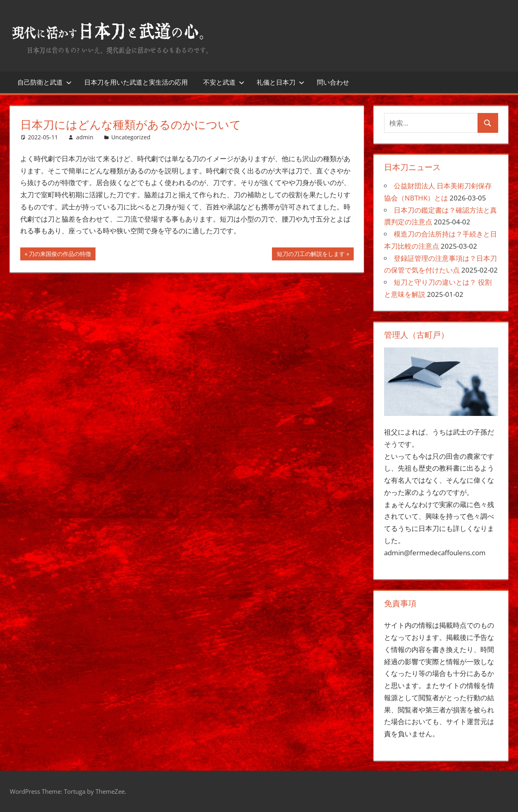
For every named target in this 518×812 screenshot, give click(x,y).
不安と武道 (224, 82)
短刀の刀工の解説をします (311, 255)
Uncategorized (131, 137)
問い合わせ (333, 82)
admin (85, 137)
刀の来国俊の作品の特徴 (60, 255)
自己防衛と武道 (45, 82)
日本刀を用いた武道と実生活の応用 (136, 82)
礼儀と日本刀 (280, 82)
